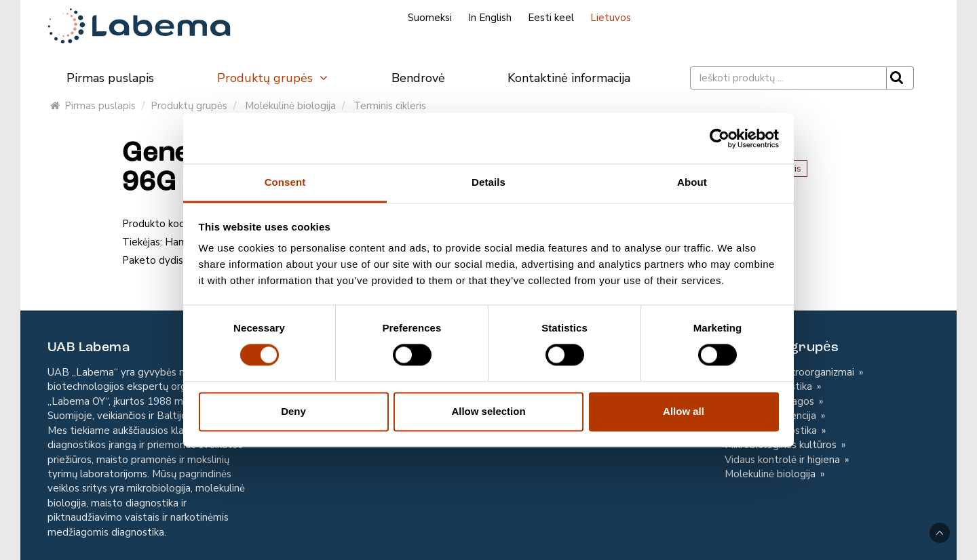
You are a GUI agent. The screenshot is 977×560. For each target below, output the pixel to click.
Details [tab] (488, 182)
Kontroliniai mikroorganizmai (791, 372)
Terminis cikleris (390, 106)
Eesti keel (551, 18)
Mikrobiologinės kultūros (782, 445)
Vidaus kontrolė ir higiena (784, 460)
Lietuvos (611, 18)
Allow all (684, 411)
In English (490, 18)
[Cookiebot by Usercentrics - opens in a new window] (720, 138)
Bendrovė (418, 78)
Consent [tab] (285, 182)
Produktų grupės (273, 78)
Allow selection (488, 411)
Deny (293, 411)
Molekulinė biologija (290, 106)
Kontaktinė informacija (569, 78)
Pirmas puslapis (110, 78)
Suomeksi (430, 18)
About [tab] (692, 182)
